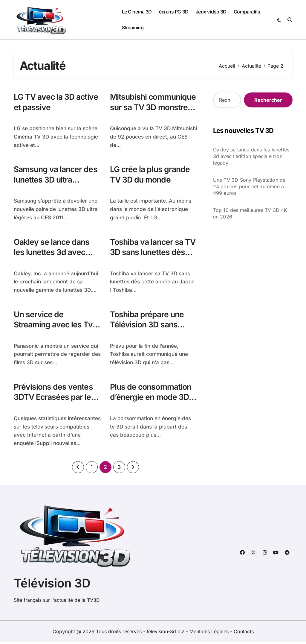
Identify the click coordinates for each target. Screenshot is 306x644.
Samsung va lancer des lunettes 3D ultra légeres (57, 180)
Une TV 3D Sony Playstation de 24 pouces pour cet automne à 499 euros (249, 186)
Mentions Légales (210, 633)
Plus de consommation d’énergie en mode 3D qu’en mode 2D (152, 399)
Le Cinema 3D (137, 12)
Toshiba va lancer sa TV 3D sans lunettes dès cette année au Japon (148, 258)
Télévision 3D (52, 585)
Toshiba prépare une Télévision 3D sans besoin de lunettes (148, 326)
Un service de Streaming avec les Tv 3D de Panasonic (54, 326)
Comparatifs (247, 12)
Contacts (244, 633)
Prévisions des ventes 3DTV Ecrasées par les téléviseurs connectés (55, 399)
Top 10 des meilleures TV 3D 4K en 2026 (250, 213)
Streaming (133, 28)
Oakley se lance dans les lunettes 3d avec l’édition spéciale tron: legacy (53, 258)
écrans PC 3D (174, 12)
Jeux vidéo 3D (211, 12)
